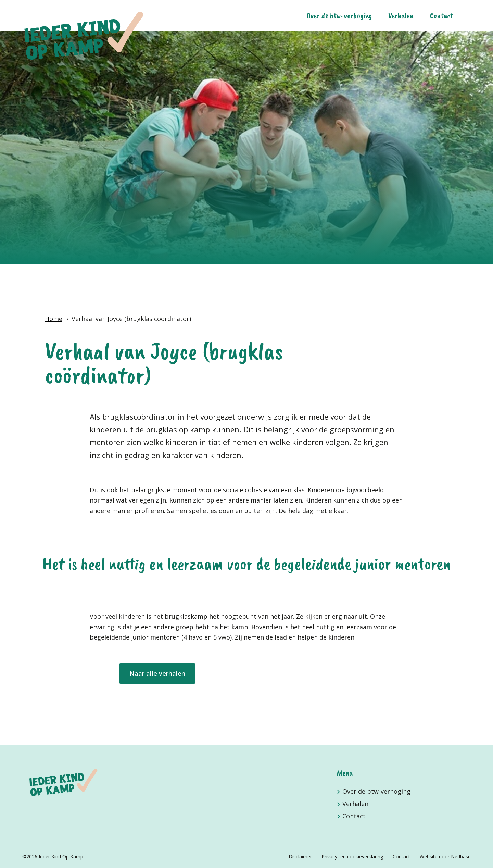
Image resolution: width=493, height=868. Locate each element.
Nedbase (461, 857)
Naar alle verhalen (157, 673)
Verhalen (401, 15)
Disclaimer (300, 857)
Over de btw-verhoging (339, 15)
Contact (441, 15)
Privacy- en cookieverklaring (352, 857)
